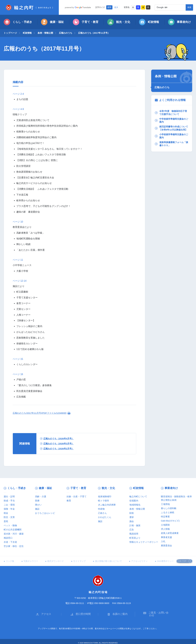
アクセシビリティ (133, 561)
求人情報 (165, 529)
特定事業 (165, 517)
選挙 (132, 517)
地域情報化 (135, 505)
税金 (6, 513)
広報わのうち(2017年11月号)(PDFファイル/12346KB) (41, 413)
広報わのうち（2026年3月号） (58, 444)
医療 (37, 501)
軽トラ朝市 (104, 501)
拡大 (116, 7)
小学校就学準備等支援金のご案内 (171, 139)
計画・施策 (135, 525)
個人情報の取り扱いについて (103, 561)
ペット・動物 (10, 525)
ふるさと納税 (168, 512)
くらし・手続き (18, 22)
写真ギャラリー (29, 561)
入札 (163, 541)
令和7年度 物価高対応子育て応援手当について (171, 112)
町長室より (135, 538)
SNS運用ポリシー (158, 561)
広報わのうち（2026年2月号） (58, 449)
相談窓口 (8, 538)
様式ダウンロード (53, 561)
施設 (37, 509)
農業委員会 (166, 546)
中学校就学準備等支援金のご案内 (171, 120)
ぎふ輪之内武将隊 (107, 505)
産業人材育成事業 (170, 533)
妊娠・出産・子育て (77, 496)
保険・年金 (9, 509)
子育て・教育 (86, 22)
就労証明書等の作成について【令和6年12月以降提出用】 (171, 130)
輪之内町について (138, 496)
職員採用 (134, 534)
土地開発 (165, 525)
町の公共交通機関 (13, 530)
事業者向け (179, 22)
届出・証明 (9, 496)
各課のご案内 (117, 613)
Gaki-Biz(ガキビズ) (170, 521)
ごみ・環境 (9, 505)
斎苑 (6, 521)
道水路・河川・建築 (14, 534)
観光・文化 (119, 22)
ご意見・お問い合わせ (153, 613)
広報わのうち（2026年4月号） (58, 439)
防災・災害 (9, 517)
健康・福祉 (52, 22)
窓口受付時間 (80, 613)
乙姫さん (102, 513)
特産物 (101, 509)
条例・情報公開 (45, 33)
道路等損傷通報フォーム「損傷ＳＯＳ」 (170, 147)
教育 (69, 501)
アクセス (43, 613)
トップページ (10, 33)
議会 (132, 521)
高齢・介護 (41, 496)
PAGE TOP (183, 561)
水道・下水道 (10, 542)
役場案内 (134, 501)
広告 (132, 530)
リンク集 (10, 561)
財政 (132, 513)
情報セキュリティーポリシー (144, 542)
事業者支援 (166, 537)
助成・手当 (9, 501)
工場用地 (165, 504)
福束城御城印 (105, 496)
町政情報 (149, 22)
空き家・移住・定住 (14, 546)
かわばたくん (105, 517)
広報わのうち (66, 33)
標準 (109, 7)
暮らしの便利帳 (169, 508)
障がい (38, 505)
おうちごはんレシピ (45, 513)
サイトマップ (76, 561)
